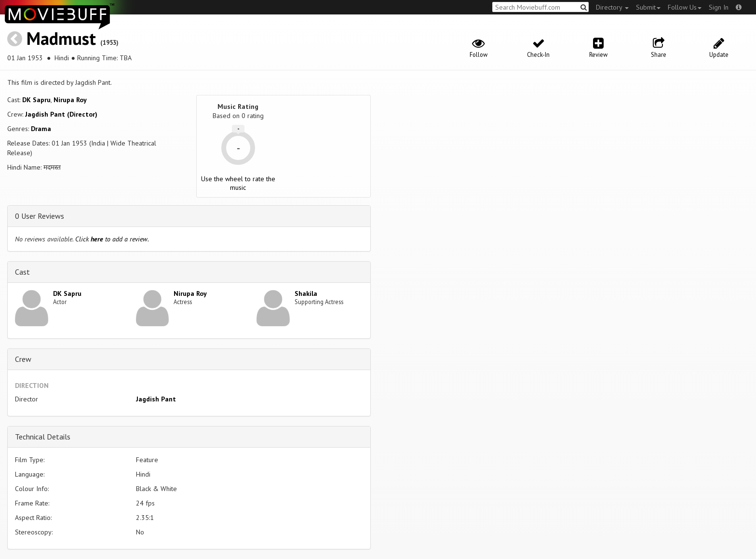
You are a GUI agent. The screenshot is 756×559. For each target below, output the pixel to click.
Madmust (61, 38)
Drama (41, 129)
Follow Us (685, 7)
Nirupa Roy (70, 100)
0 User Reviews (40, 216)
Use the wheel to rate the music (238, 183)
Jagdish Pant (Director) (61, 114)
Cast (22, 272)
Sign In (719, 7)
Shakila (306, 293)
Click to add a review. (112, 239)
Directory (612, 7)
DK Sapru (36, 100)
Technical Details (43, 437)
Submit (648, 7)
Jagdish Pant (156, 399)
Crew (23, 359)
